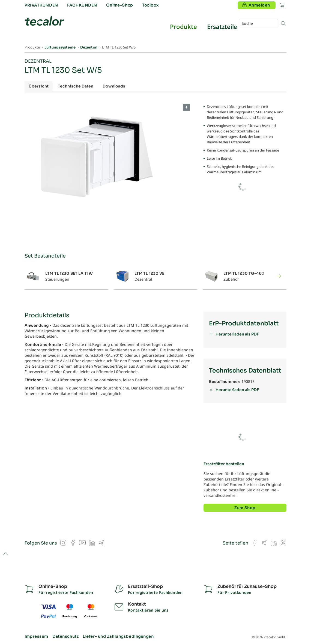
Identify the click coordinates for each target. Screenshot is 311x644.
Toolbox (150, 5)
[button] (273, 276)
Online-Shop (119, 5)
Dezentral (38, 61)
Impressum (36, 636)
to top (5, 554)
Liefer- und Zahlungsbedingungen (118, 636)
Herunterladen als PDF (237, 334)
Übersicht (39, 86)
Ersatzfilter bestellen (224, 464)
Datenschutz (65, 636)
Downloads (114, 86)
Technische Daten (76, 86)
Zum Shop (245, 508)
